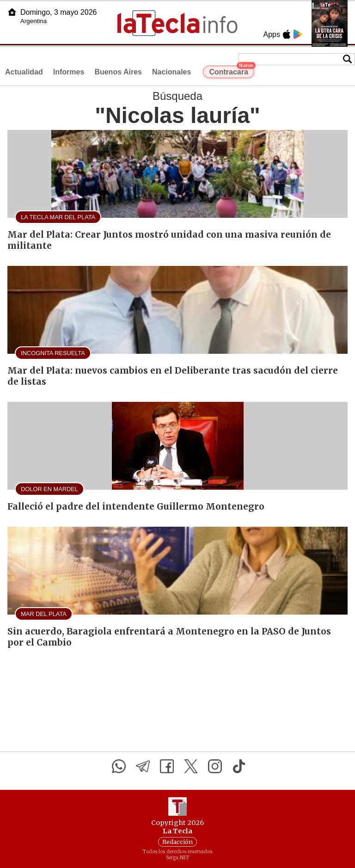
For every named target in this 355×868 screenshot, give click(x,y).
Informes (69, 72)
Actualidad (24, 72)
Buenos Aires (118, 72)
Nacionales (171, 72)
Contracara (231, 71)
